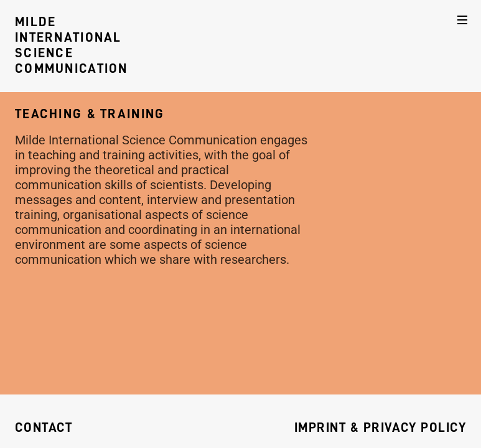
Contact (44, 428)
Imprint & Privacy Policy (380, 428)
